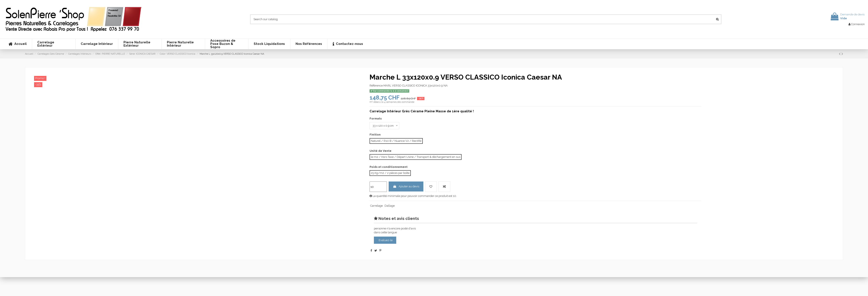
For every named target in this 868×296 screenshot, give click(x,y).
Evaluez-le (386, 240)
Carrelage (376, 206)
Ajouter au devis (406, 187)
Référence (376, 86)
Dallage (390, 206)
